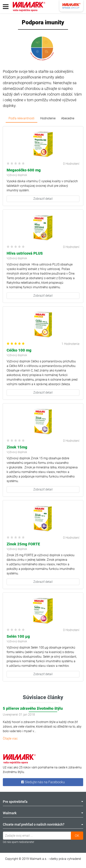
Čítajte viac (10, 739)
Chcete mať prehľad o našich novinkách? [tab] (43, 824)
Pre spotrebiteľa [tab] (43, 802)
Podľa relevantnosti (21, 118)
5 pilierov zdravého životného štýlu (33, 708)
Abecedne (68, 118)
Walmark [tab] (43, 813)
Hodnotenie (48, 118)
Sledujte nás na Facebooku (43, 782)
